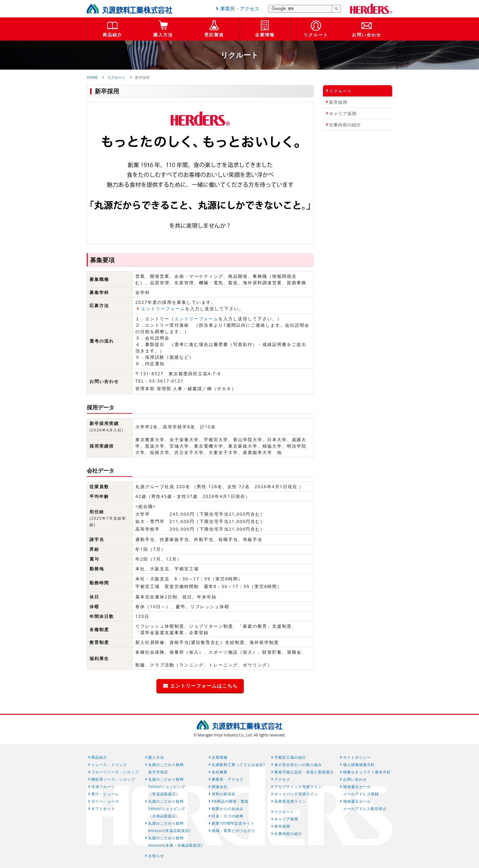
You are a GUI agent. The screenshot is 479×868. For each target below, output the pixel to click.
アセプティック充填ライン (298, 787)
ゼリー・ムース (105, 801)
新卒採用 (338, 102)
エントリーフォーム (163, 309)
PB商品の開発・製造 (230, 801)
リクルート (316, 35)
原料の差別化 (224, 794)
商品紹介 (112, 35)
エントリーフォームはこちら (200, 686)
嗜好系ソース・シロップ (113, 779)
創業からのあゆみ (228, 809)
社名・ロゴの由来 (228, 816)
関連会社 (220, 787)
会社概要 (220, 772)
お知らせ (156, 856)
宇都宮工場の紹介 (290, 757)
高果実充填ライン (290, 801)
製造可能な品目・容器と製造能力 (304, 772)
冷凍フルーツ (103, 787)
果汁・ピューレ (105, 794)
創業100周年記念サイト (233, 823)
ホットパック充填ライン (296, 794)
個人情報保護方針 (359, 765)
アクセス (282, 779)
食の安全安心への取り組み (298, 765)
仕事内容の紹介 (345, 125)
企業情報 (265, 35)
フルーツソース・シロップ (115, 772)
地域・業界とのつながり (234, 831)
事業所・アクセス (237, 9)
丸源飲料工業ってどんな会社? (238, 765)
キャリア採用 (343, 113)
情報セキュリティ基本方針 (367, 772)
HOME (92, 77)
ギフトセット (103, 809)
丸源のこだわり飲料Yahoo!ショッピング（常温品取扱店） (167, 787)
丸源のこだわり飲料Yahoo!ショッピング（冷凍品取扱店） (167, 809)
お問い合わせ (367, 35)
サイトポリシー (357, 757)
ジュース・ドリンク (109, 765)
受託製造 (214, 35)
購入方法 (163, 35)
